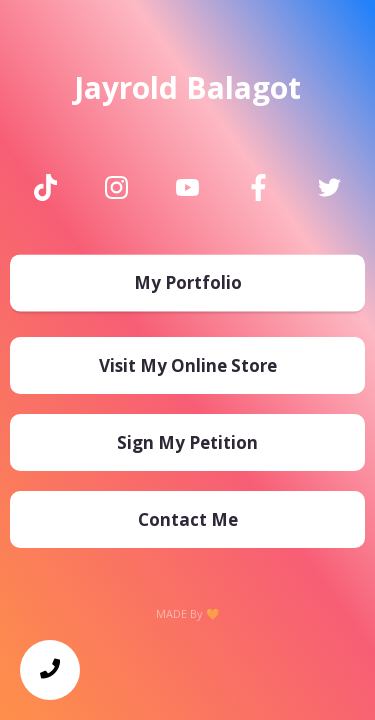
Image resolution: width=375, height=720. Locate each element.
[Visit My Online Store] (187, 365)
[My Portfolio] (187, 286)
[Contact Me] (187, 519)
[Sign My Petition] (187, 442)
